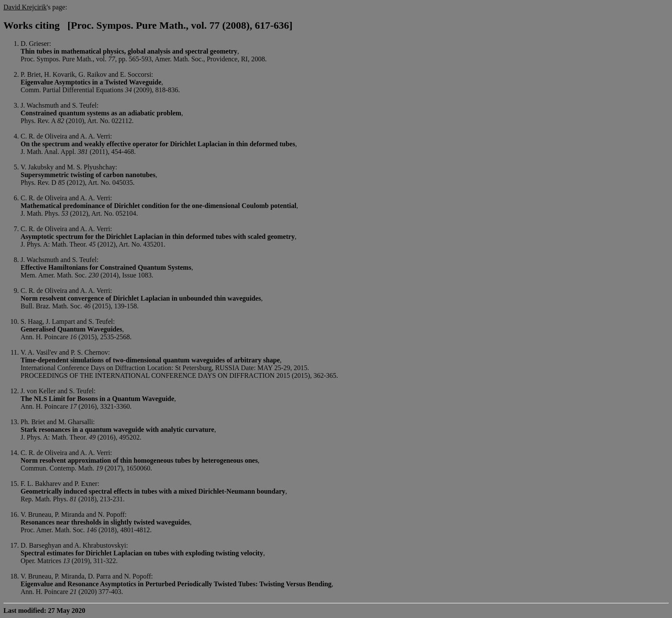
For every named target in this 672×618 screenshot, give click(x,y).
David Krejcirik (25, 7)
